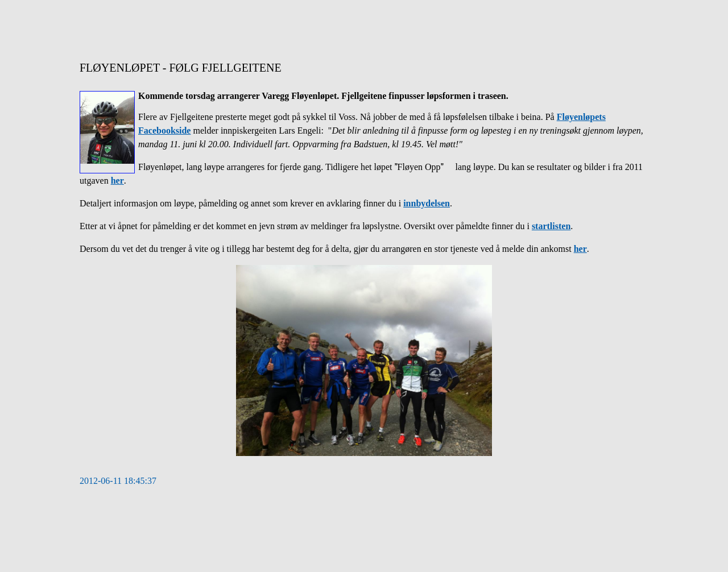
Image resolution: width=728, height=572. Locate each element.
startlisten (551, 226)
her (117, 181)
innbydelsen (427, 203)
